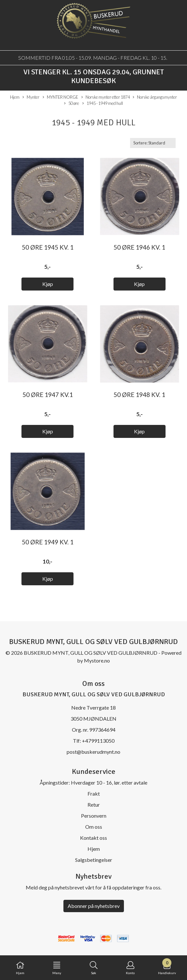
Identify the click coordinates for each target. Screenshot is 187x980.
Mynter (31, 97)
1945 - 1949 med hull (103, 104)
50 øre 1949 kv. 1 (48, 542)
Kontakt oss (93, 838)
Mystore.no (97, 660)
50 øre (72, 104)
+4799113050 (98, 741)
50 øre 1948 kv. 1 (139, 395)
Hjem (15, 97)
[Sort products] (153, 143)
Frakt (94, 794)
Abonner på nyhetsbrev (94, 906)
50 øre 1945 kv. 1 (48, 247)
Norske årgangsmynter (155, 97)
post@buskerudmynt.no (93, 752)
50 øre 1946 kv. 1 (139, 247)
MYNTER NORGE (60, 97)
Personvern (94, 816)
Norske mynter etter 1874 (106, 97)
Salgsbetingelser (94, 860)
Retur (94, 805)
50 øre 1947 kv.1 (48, 395)
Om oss (94, 827)
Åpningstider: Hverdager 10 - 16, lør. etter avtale (93, 782)
